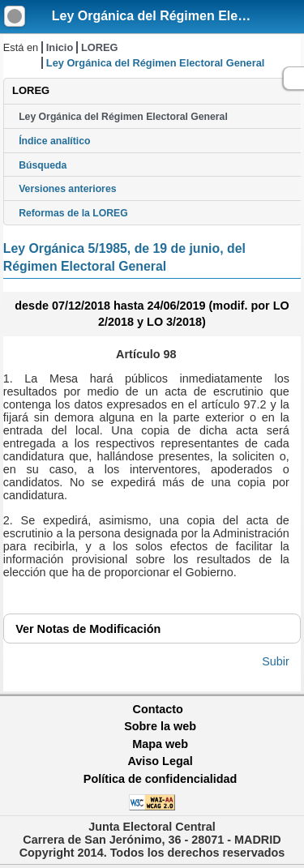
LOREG (100, 47)
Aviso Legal (160, 761)
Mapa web (160, 744)
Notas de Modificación (88, 629)
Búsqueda (43, 165)
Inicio (60, 47)
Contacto (158, 709)
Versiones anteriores (67, 189)
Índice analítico (54, 141)
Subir (276, 661)
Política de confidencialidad (161, 779)
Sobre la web (160, 726)
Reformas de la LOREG (73, 213)
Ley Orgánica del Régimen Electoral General (123, 117)
